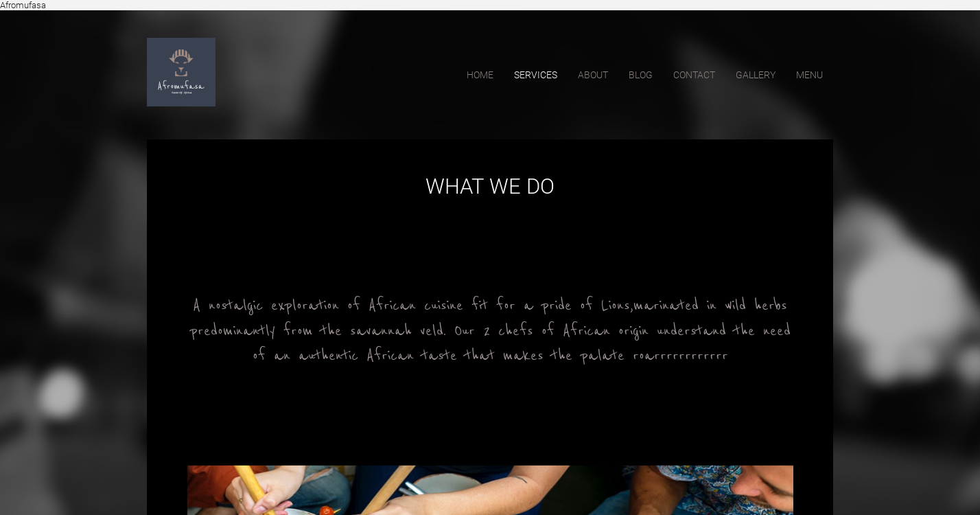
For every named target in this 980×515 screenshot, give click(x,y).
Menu (809, 75)
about (593, 75)
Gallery (756, 75)
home (480, 75)
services (536, 75)
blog (641, 75)
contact (694, 75)
